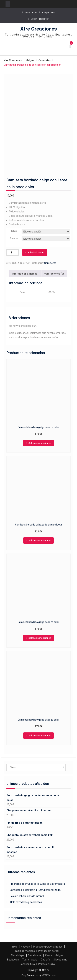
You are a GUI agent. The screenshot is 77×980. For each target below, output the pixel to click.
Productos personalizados (48, 947)
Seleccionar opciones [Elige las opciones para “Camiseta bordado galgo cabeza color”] (40, 443)
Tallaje (14, 231)
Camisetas (45, 60)
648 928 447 (31, 13)
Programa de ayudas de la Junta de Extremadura (37, 884)
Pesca (49, 955)
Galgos (30, 60)
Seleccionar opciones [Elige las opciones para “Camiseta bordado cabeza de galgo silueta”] (40, 540)
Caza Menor (35, 955)
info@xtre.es (48, 13)
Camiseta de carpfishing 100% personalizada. (35, 890)
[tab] (25, 274)
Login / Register (40, 19)
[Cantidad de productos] (13, 253)
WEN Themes (49, 975)
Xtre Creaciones (39, 29)
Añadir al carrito (36, 252)
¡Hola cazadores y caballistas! (26, 902)
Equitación (13, 960)
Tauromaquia (30, 960)
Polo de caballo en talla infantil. (27, 896)
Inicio (15, 947)
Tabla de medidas (25, 951)
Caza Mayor (18, 955)
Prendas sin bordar (49, 951)
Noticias (25, 947)
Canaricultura (27, 964)
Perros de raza (46, 964)
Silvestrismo (60, 960)
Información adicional (25, 274)
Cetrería (45, 960)
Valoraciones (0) (54, 274)
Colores (14, 238)
